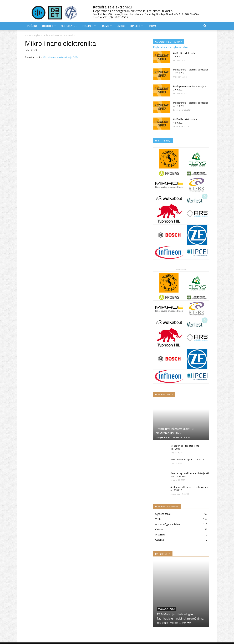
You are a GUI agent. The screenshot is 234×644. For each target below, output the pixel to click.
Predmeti (89, 26)
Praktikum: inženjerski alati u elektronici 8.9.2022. (175, 431)
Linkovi (121, 26)
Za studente (69, 26)
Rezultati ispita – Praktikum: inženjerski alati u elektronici (190, 475)
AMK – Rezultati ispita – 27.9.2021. (185, 55)
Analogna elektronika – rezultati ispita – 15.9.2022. (189, 489)
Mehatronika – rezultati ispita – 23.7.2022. (186, 447)
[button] (205, 26)
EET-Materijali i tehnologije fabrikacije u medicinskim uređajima (180, 616)
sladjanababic (163, 437)
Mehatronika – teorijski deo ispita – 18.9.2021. (190, 104)
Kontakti (136, 26)
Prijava (152, 26)
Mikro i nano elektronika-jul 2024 (61, 57)
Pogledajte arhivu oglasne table (170, 47)
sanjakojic (162, 623)
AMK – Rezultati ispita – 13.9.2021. (185, 121)
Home (28, 35)
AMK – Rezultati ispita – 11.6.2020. (187, 459)
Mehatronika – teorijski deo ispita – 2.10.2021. (190, 71)
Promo (106, 26)
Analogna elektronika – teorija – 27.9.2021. (190, 88)
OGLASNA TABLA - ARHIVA (169, 42)
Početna (32, 26)
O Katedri (49, 26)
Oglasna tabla (41, 35)
